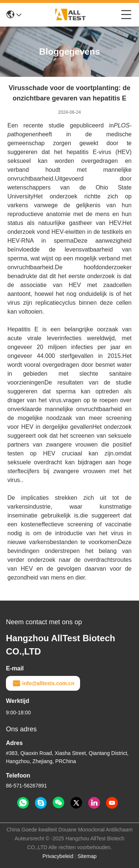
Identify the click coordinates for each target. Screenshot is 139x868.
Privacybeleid (58, 856)
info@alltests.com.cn (43, 683)
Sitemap (87, 856)
